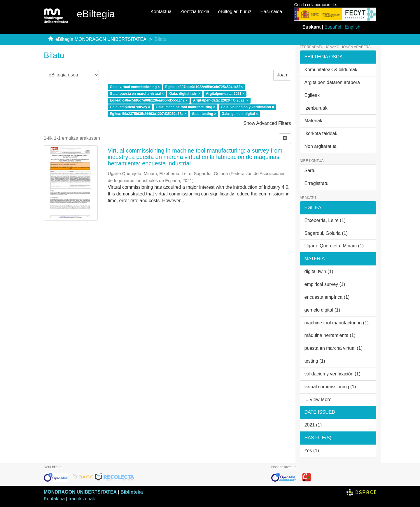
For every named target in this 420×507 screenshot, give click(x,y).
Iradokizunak (82, 499)
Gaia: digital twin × (185, 94)
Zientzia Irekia (195, 12)
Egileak (312, 95)
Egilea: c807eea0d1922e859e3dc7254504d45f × (204, 87)
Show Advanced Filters (267, 123)
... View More (318, 400)
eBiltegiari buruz (235, 12)
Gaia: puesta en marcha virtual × (137, 94)
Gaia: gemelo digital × (240, 114)
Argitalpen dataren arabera (332, 82)
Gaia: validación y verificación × (247, 107)
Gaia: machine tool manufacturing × (185, 107)
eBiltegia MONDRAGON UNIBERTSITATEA (101, 39)
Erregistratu (317, 183)
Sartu (310, 171)
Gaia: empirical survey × (130, 107)
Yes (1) (312, 451)
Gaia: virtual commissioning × (135, 87)
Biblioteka (132, 492)
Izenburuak (316, 108)
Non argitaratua (321, 146)
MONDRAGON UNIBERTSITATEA (80, 492)
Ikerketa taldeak (321, 133)
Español (333, 27)
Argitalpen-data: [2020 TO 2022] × (221, 100)
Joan (282, 75)
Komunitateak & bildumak (331, 70)
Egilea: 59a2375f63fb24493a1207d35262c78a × (148, 114)
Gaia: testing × (204, 114)
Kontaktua (161, 12)
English (353, 27)
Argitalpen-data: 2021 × (225, 94)
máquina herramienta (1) (330, 335)
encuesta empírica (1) (327, 297)
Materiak (313, 121)
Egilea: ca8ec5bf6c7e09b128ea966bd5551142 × (149, 100)
